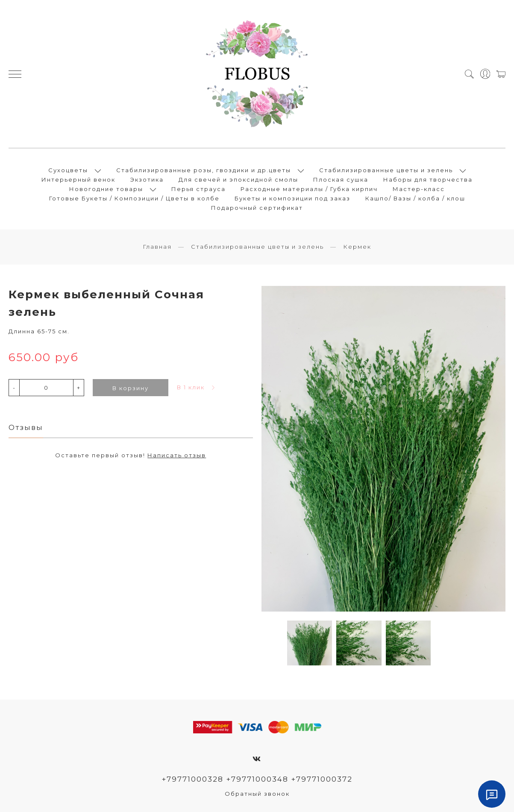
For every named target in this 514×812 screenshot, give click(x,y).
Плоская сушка (341, 179)
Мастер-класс (419, 189)
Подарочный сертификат (257, 208)
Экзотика (147, 179)
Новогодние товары (106, 189)
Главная (157, 247)
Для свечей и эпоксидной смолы (238, 179)
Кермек (357, 247)
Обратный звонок (257, 794)
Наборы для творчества (428, 179)
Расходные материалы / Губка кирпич (309, 189)
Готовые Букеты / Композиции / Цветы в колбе (134, 198)
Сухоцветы (68, 170)
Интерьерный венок (78, 179)
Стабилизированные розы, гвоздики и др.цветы (204, 170)
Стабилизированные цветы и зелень (386, 170)
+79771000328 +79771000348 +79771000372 (257, 779)
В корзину (131, 388)
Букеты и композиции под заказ (292, 198)
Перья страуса (198, 189)
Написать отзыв (177, 455)
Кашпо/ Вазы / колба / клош (415, 198)
